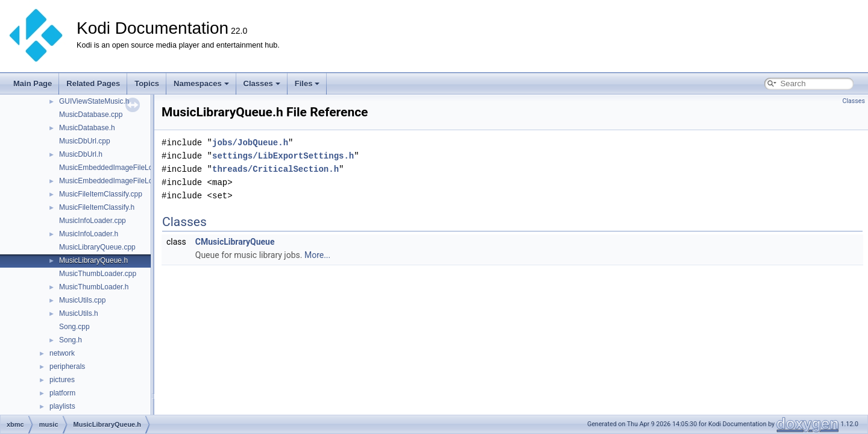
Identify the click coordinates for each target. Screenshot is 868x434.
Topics (147, 83)
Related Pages (93, 83)
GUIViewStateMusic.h (94, 101)
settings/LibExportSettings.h (283, 156)
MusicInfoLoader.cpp (93, 221)
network (62, 353)
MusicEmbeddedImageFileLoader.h (116, 181)
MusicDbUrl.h (81, 154)
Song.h (71, 340)
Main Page (33, 83)
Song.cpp (74, 327)
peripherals (67, 366)
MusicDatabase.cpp (91, 115)
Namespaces (201, 83)
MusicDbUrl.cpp (85, 141)
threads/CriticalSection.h (275, 169)
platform (62, 393)
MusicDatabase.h (87, 128)
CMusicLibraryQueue (235, 242)
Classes (262, 83)
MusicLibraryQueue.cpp (97, 247)
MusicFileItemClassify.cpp (101, 194)
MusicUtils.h (79, 313)
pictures (62, 380)
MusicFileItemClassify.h (97, 207)
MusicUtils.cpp (82, 300)
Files (307, 83)
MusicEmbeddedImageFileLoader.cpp (120, 168)
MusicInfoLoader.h (89, 234)
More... (317, 255)
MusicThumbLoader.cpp (98, 274)
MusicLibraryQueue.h (93, 260)
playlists (62, 406)
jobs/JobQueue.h (250, 143)
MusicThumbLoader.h (94, 287)
